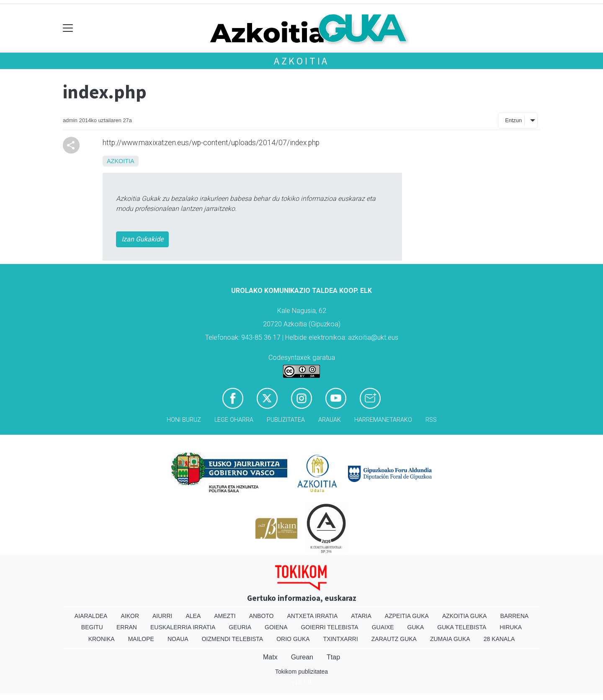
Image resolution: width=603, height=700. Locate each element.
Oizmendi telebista (233, 639)
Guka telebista (462, 627)
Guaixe (383, 627)
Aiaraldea (91, 616)
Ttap (333, 657)
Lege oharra (234, 420)
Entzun (513, 120)
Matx (270, 657)
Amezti (225, 616)
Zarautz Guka (394, 639)
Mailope (141, 639)
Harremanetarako (383, 420)
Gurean (302, 657)
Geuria (240, 627)
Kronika (102, 639)
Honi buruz (184, 420)
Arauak (330, 420)
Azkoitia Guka (465, 616)
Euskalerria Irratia (183, 627)
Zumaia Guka (450, 639)
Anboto (262, 616)
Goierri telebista (329, 627)
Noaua (178, 639)
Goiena (276, 627)
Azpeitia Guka (407, 616)
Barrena (514, 616)
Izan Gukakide (142, 239)
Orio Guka (293, 639)
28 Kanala (499, 639)
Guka (416, 627)
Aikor (130, 616)
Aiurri (162, 616)
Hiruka (511, 627)
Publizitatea (286, 420)
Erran (127, 627)
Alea (193, 616)
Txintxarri (341, 639)
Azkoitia (301, 61)
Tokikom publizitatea (301, 672)
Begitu (92, 627)
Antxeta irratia (313, 616)
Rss (431, 420)
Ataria (361, 616)
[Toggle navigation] (68, 28)
